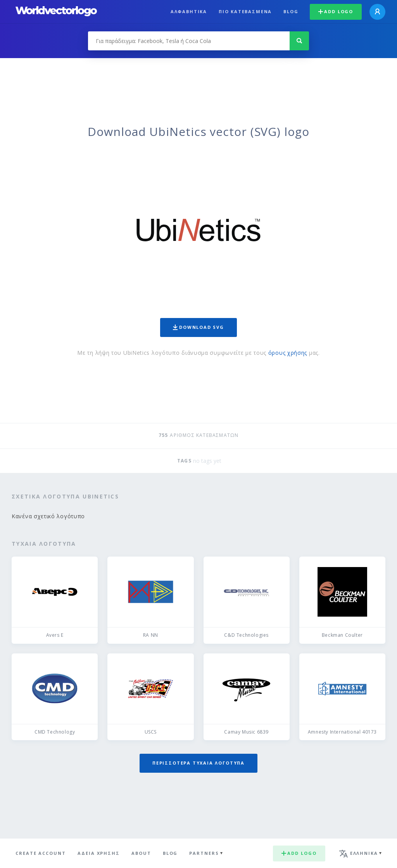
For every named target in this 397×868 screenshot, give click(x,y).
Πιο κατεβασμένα (245, 11)
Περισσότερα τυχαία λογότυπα (198, 763)
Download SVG (198, 327)
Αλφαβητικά (189, 11)
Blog (291, 11)
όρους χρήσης (288, 353)
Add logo (336, 11)
